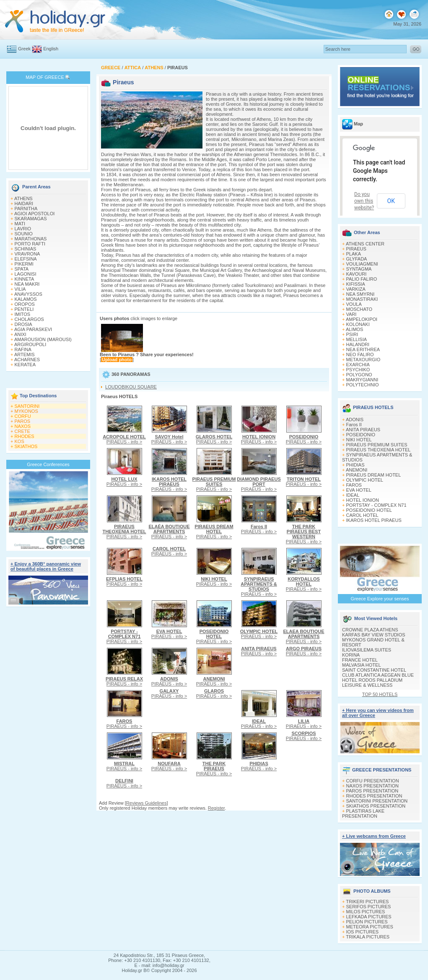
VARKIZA (356, 289)
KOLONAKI (358, 324)
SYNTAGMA (359, 269)
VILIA (20, 289)
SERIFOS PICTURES (369, 907)
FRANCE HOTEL (360, 660)
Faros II (354, 425)
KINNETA (25, 279)
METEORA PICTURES (370, 927)
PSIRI (352, 334)
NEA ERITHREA (363, 349)
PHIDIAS (355, 465)
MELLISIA (357, 339)
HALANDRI (358, 344)
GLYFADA (357, 259)
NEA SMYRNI (361, 294)
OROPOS (25, 304)
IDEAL (353, 495)
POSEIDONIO (361, 435)
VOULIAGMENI (362, 264)
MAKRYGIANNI (362, 380)
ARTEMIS (25, 354)
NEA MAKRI (27, 284)
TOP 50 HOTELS (380, 694)
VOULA (354, 304)
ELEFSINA (26, 259)
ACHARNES (27, 360)
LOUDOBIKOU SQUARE (131, 387)
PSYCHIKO (358, 370)
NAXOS (23, 426)
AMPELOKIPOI (362, 319)
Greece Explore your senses (380, 599)
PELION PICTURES (367, 922)
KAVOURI (357, 274)
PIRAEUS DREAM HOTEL (374, 475)
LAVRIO (23, 229)
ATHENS (23, 198)
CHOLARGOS (29, 319)
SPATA (22, 269)
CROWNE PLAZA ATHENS (370, 630)
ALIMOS (355, 329)
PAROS (23, 421)
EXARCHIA (358, 365)
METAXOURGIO (363, 360)
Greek (24, 49)
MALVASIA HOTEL (362, 665)
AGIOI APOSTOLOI (34, 214)
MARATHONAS (31, 239)
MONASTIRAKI (362, 299)
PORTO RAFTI (30, 244)
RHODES (25, 436)
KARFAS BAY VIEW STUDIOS (374, 635)
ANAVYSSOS (28, 294)
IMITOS (23, 314)
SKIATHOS (26, 446)
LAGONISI (26, 274)
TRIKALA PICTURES (368, 937)
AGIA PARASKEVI (33, 329)
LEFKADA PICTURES (369, 917)
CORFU (23, 416)
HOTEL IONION (363, 500)
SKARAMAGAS (31, 219)
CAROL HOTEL (362, 515)
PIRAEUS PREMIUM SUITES (377, 445)
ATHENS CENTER (365, 244)
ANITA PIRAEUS (363, 430)
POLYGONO (359, 375)
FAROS (354, 485)
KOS (19, 441)
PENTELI (24, 309)
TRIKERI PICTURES (367, 902)
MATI (20, 224)
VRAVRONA (27, 254)
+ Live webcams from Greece (374, 836)
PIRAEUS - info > (124, 439)
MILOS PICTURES (366, 912)
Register (216, 808)
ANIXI (20, 334)
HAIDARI (24, 203)
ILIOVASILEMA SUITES (367, 650)
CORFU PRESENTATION (373, 781)
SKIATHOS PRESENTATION (376, 806)
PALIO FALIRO (362, 279)
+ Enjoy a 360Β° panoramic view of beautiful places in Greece (46, 566)
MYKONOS (26, 411)
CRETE (22, 431)
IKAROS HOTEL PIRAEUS (374, 520)
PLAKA (354, 254)
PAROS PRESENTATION (372, 791)
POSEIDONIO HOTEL (369, 510)
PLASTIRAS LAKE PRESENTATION (363, 813)
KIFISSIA (356, 284)
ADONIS (355, 420)
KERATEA (25, 365)
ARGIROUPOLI (30, 344)
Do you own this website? (364, 201)
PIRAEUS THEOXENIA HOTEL (379, 450)
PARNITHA (26, 209)
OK (391, 201)
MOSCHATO (359, 309)
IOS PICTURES (363, 932)
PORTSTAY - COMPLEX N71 (376, 505)
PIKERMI (24, 264)
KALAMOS (26, 299)
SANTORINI (27, 406)
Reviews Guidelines (147, 803)
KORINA (351, 655)
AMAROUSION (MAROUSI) (43, 339)
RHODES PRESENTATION (374, 796)
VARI (351, 314)
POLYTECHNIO (363, 385)
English (51, 49)
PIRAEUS (356, 249)
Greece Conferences (48, 464)
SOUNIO (24, 234)
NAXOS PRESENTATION (373, 786)
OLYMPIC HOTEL (365, 480)
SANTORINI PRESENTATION (377, 801)
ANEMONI (357, 470)
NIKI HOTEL (359, 440)
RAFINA (23, 349)
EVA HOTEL (359, 490)
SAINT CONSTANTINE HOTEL (374, 670)
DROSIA (23, 324)
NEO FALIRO (360, 354)
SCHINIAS (26, 249)
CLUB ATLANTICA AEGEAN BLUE (378, 675)
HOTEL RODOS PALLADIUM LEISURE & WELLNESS (372, 683)
